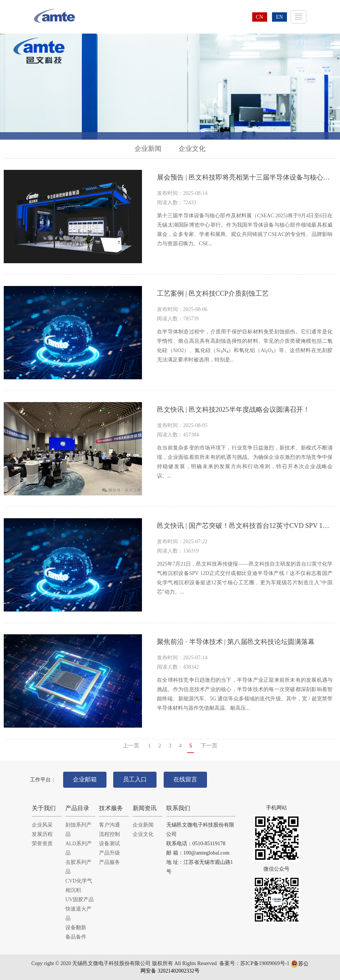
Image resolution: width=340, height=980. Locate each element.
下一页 (209, 746)
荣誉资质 (42, 844)
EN (280, 17)
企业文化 (192, 149)
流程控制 (109, 834)
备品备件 (76, 937)
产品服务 (109, 862)
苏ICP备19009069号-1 (265, 964)
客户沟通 (109, 825)
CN (259, 17)
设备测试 (109, 844)
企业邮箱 (85, 779)
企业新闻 (148, 149)
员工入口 (135, 779)
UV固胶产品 (80, 900)
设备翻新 (76, 928)
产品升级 (109, 853)
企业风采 (42, 825)
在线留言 (185, 779)
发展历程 (42, 834)
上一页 (131, 746)
